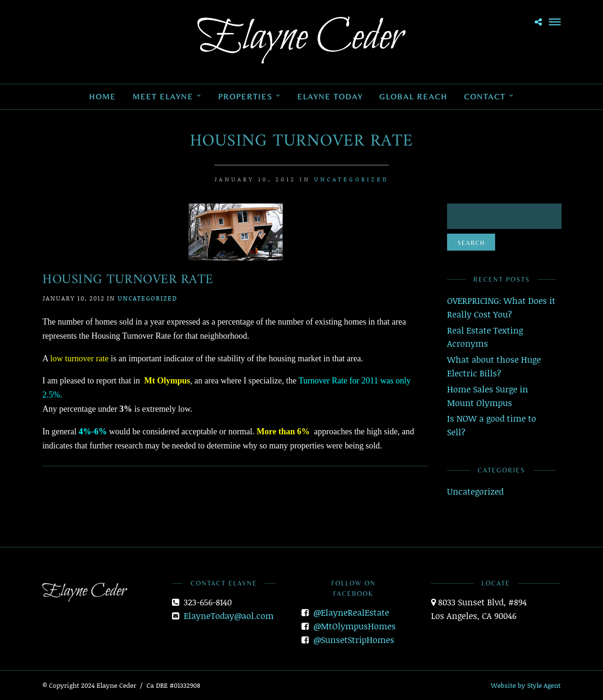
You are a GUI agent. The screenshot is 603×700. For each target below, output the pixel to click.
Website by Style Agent (526, 685)
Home (102, 97)
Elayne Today (330, 97)
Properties (245, 97)
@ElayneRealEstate (351, 612)
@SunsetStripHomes (354, 640)
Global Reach (413, 97)
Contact (485, 97)
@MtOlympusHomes (354, 626)
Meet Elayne (163, 97)
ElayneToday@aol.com (229, 616)
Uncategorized (351, 179)
